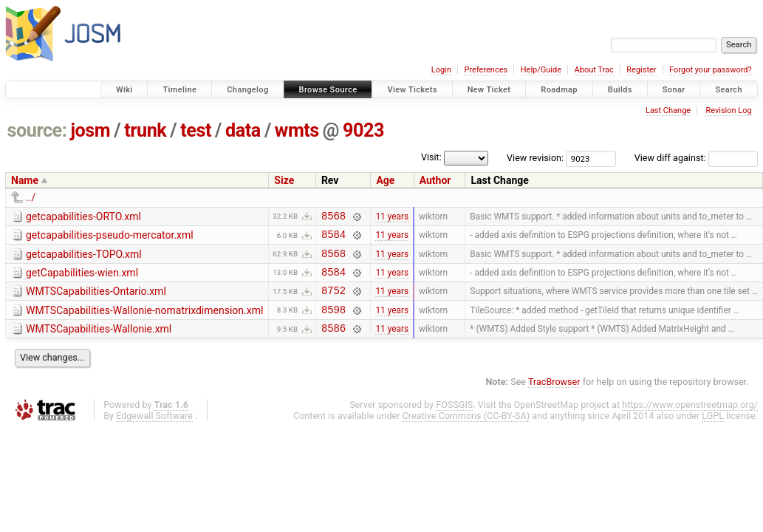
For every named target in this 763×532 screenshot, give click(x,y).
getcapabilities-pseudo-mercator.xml (110, 237)
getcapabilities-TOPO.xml (84, 259)
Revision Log (728, 110)
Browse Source (328, 90)
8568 (333, 218)
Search (729, 90)
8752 (333, 301)
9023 (363, 130)
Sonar (674, 90)
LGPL (713, 431)
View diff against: (696, 158)
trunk (145, 130)
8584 (333, 238)
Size (284, 180)
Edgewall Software (154, 431)
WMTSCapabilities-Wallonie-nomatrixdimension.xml (144, 321)
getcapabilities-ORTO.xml (83, 216)
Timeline (179, 90)
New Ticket (489, 90)
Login (441, 70)
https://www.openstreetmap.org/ (690, 420)
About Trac (594, 70)
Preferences (486, 70)
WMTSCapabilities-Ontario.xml (96, 300)
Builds (620, 90)
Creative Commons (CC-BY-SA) (466, 431)
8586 (333, 343)
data (243, 130)
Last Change (668, 110)
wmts (297, 130)
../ (31, 197)
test (196, 130)
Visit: (431, 157)
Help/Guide (541, 70)
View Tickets (412, 90)
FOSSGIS (454, 420)
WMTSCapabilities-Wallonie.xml (99, 342)
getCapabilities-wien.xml (82, 279)
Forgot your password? (711, 70)
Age (385, 180)
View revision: (535, 158)
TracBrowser (554, 397)
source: (37, 130)
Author (435, 180)
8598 (333, 323)
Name (25, 180)
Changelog (247, 90)
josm (90, 130)
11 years (392, 217)
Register (641, 70)
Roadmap (559, 90)
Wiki (124, 90)
